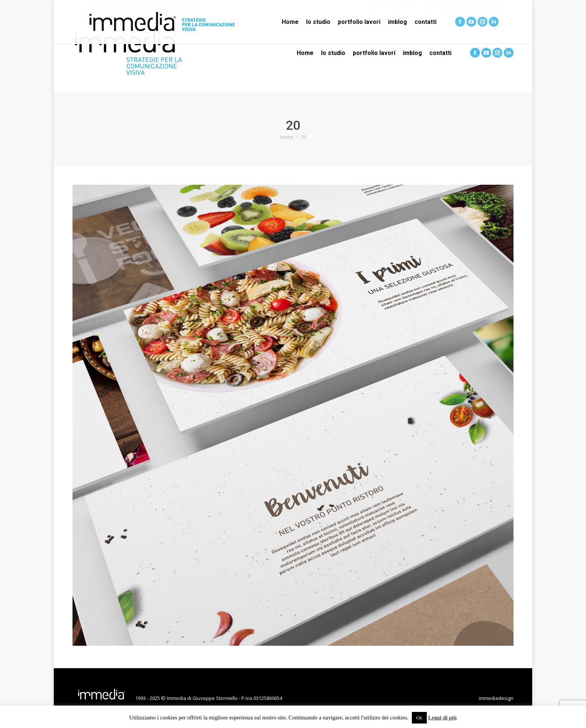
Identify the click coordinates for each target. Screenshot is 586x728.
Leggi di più (442, 718)
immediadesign (496, 698)
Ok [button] (419, 718)
